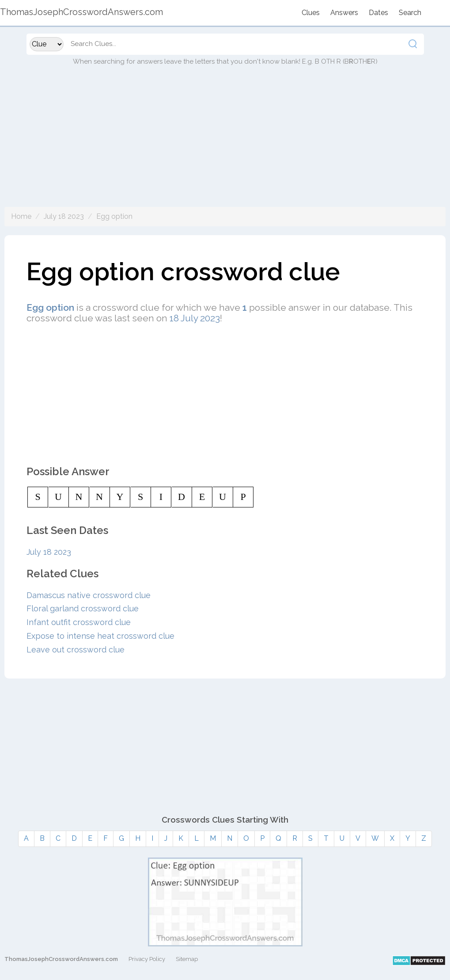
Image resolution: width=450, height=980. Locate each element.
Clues (311, 13)
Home (21, 216)
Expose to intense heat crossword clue (100, 636)
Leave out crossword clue (76, 650)
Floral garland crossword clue (83, 608)
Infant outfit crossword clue (79, 622)
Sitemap (187, 959)
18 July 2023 (195, 318)
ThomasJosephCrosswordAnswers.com (61, 959)
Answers (344, 13)
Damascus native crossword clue (89, 595)
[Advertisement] (225, 145)
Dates (378, 13)
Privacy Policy (147, 959)
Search (410, 13)
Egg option (114, 216)
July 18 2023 (64, 216)
